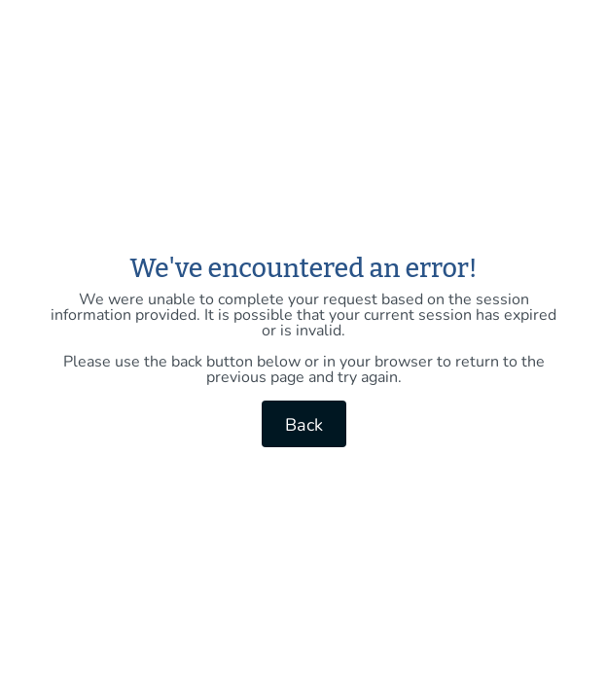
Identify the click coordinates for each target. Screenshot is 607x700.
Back (304, 425)
